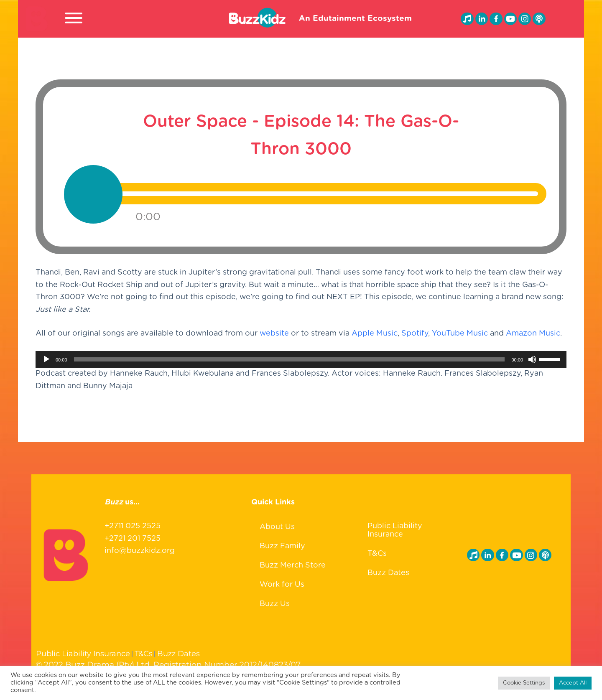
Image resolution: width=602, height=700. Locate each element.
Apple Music (375, 340)
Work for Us (282, 583)
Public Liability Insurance (395, 529)
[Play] (46, 366)
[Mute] (532, 366)
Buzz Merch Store (293, 563)
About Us (277, 525)
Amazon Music (533, 340)
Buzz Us (275, 602)
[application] (301, 366)
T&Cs (377, 552)
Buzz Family (282, 544)
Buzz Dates (388, 571)
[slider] (290, 366)
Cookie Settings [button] (524, 683)
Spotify (415, 340)
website (274, 340)
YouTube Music (460, 340)
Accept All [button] (573, 683)
